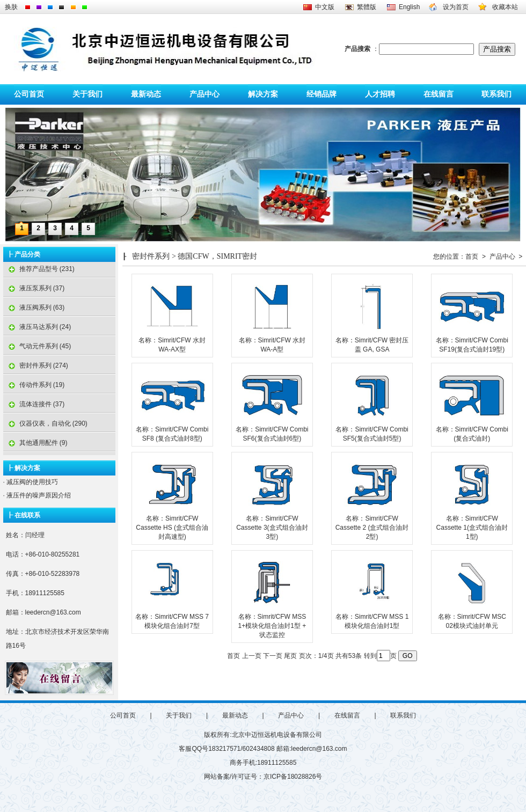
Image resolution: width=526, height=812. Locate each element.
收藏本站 (505, 7)
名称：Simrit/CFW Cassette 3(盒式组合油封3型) (272, 528)
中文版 (325, 7)
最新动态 (146, 94)
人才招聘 (380, 94)
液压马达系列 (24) (37, 327)
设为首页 (456, 7)
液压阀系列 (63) (34, 308)
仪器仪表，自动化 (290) (45, 423)
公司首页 (29, 94)
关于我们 (87, 94)
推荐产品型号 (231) (39, 269)
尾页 (290, 656)
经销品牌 (322, 94)
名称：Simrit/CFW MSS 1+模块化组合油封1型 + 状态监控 (272, 626)
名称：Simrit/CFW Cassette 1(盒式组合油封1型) (472, 528)
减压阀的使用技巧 (31, 482)
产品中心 (204, 94)
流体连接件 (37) (34, 404)
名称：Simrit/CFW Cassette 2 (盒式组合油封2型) (372, 528)
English (409, 7)
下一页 (273, 656)
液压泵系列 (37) (34, 288)
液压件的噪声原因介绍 (38, 495)
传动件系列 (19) (34, 385)
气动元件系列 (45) (37, 346)
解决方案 (263, 94)
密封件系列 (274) (36, 365)
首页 (472, 257)
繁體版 (367, 7)
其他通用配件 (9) (35, 443)
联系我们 (496, 94)
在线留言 (439, 94)
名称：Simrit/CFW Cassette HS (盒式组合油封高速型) (172, 528)
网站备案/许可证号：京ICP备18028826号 (263, 777)
